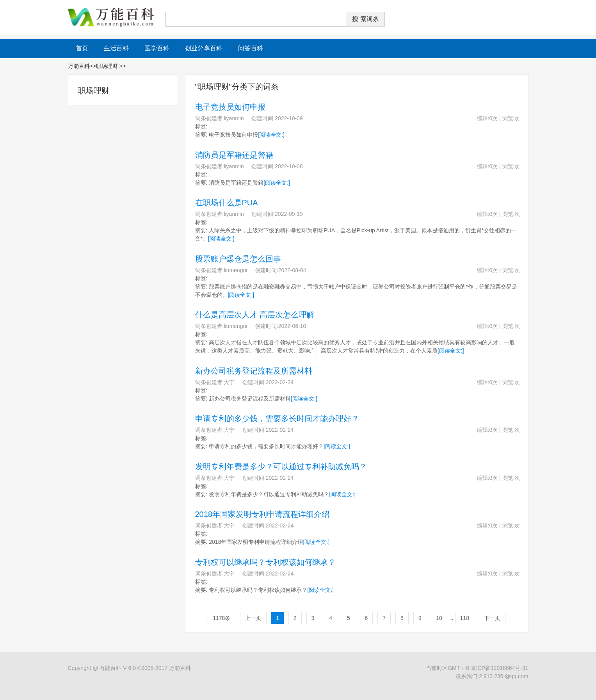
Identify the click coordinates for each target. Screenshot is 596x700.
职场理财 (108, 66)
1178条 (221, 618)
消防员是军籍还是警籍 (234, 155)
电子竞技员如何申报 (230, 107)
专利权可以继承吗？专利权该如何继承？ (265, 562)
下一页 (492, 618)
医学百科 (157, 48)
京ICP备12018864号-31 (500, 668)
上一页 (253, 618)
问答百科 (251, 48)
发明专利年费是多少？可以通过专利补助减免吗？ (281, 467)
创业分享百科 (204, 48)
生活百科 (116, 48)
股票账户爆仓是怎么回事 (238, 259)
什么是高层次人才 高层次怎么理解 (255, 315)
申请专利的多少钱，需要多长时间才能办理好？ (277, 419)
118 (465, 618)
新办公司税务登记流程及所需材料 (254, 371)
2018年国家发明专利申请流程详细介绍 (262, 514)
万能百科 (79, 66)
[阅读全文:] (271, 135)
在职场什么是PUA (227, 203)
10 (439, 618)
